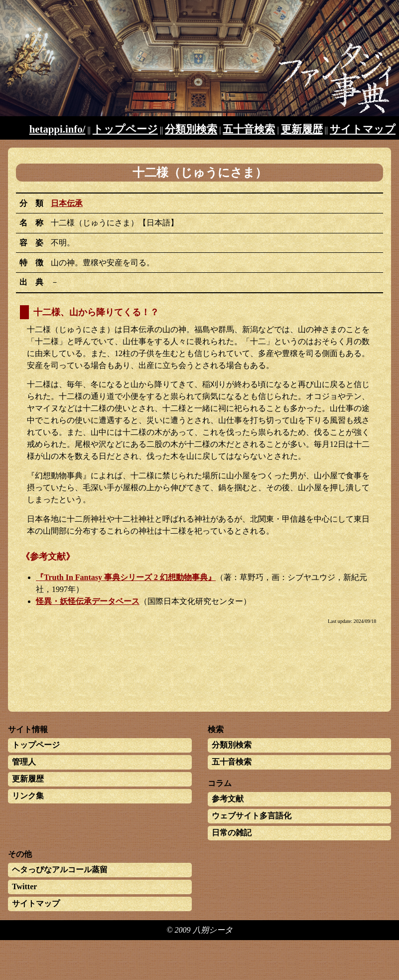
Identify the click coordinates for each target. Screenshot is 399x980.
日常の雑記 (232, 833)
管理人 (24, 762)
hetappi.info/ (58, 129)
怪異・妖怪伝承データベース (88, 601)
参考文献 (228, 799)
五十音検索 (249, 129)
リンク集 (28, 796)
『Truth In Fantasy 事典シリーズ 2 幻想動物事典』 (126, 577)
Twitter (24, 886)
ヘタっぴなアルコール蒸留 (60, 870)
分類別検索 (191, 129)
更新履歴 (302, 129)
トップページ (125, 129)
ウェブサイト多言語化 (252, 816)
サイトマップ (363, 129)
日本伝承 (67, 203)
